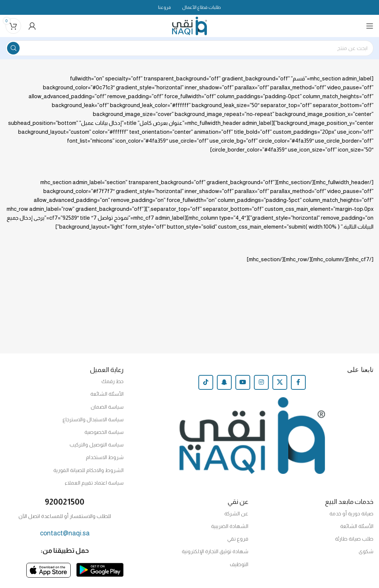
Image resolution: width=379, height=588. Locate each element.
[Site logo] (190, 25)
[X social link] (280, 382)
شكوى (366, 551)
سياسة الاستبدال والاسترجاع (93, 419)
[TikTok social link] (206, 382)
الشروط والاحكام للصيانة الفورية (88, 470)
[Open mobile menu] (370, 26)
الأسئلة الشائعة (107, 394)
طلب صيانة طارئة (354, 539)
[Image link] (100, 569)
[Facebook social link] (298, 382)
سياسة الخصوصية (104, 432)
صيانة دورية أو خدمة (351, 514)
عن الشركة (236, 514)
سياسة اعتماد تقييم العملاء (94, 483)
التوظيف (239, 564)
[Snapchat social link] (224, 382)
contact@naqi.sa (65, 533)
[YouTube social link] (243, 382)
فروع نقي (238, 539)
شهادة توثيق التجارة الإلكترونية (215, 551)
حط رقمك (113, 381)
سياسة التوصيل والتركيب (97, 445)
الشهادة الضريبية (230, 526)
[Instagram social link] (261, 382)
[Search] (189, 48)
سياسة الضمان (107, 407)
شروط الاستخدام (105, 457)
